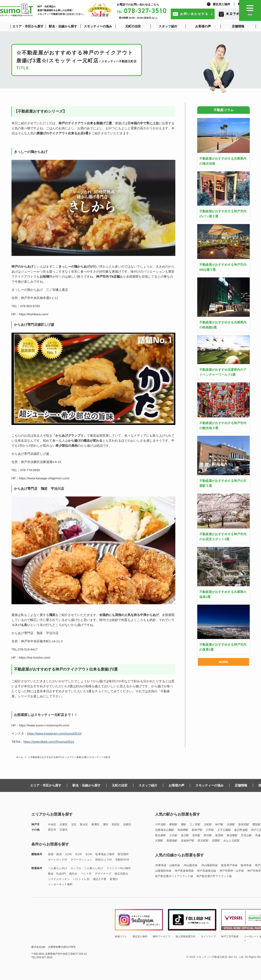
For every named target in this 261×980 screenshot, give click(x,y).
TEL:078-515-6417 (25, 649)
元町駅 (208, 824)
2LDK (79, 854)
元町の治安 (120, 785)
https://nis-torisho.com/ (35, 657)
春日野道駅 (241, 830)
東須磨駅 (232, 835)
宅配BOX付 (122, 860)
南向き (73, 874)
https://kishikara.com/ (34, 314)
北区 (74, 824)
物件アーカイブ (162, 936)
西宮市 (52, 830)
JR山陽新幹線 (209, 865)
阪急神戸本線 (229, 865)
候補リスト (121, 936)
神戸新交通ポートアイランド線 (174, 876)
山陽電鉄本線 (163, 871)
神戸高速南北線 (207, 871)
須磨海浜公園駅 (165, 830)
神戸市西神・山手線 (232, 871)
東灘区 (95, 824)
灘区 (106, 824)
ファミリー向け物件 (119, 868)
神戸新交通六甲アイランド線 (214, 876)
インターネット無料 (60, 884)
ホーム (20, 757)
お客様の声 (176, 785)
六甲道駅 (160, 824)
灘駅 (183, 824)
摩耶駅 (173, 824)
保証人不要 (100, 879)
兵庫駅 (231, 824)
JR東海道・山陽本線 (168, 865)
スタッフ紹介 (148, 785)
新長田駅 (244, 824)
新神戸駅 (197, 830)
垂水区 (84, 824)
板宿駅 (219, 835)
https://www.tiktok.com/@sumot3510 (49, 742)
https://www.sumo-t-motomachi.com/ (44, 725)
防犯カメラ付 (104, 860)
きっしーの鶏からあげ (27, 290)
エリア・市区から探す (46, 785)
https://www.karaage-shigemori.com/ (44, 478)
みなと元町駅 (232, 841)
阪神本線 (246, 865)
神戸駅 (219, 824)
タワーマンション (81, 860)
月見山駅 (246, 835)
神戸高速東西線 (184, 871)
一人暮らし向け (58, 868)
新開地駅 (172, 841)
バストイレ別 (81, 879)
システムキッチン (59, 879)
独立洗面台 (121, 874)
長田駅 (196, 835)
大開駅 (159, 841)
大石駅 (173, 835)
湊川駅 (185, 835)
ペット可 (86, 874)
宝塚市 (64, 830)
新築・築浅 (55, 854)
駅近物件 (123, 854)
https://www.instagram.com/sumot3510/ (55, 733)
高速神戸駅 (188, 841)
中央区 (52, 824)
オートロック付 (58, 860)
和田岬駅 (183, 830)
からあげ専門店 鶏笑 (27, 633)
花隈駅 (216, 841)
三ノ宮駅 (195, 824)
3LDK (89, 854)
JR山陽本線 (190, 865)
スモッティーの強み (209, 785)
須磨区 (127, 824)
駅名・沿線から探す (87, 785)
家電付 (114, 879)
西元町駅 (203, 841)
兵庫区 (64, 824)
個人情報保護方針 (186, 936)
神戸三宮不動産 (230, 936)
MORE (223, 662)
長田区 (116, 824)
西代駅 (208, 835)
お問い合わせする (194, 14)
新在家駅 (160, 835)
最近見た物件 (222, 4)
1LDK (68, 854)
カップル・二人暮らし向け (87, 868)
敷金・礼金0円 (57, 874)
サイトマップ (208, 936)
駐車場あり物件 (105, 854)
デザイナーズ (103, 874)
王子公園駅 (224, 830)
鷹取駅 (257, 824)
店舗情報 (241, 785)
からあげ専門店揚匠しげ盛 (30, 454)
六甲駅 (210, 830)
